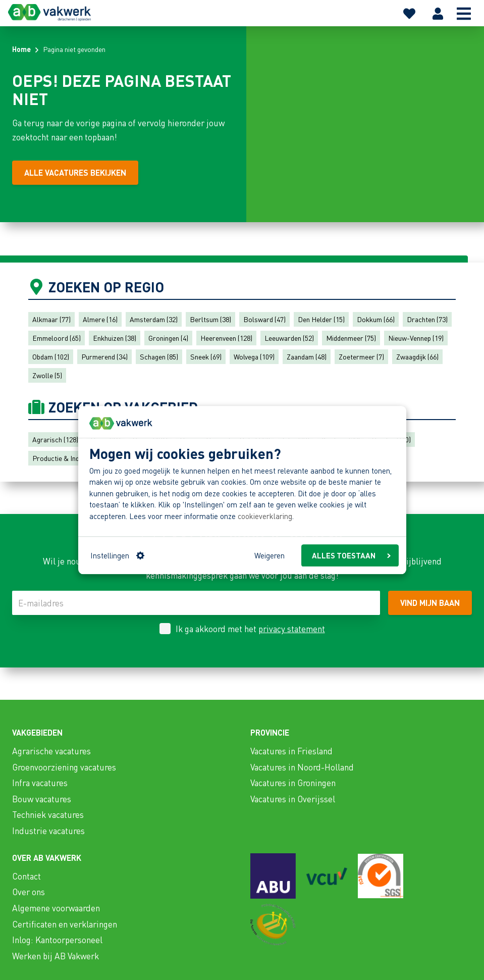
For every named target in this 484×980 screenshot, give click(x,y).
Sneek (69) (206, 356)
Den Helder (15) (321, 319)
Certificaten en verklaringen (65, 924)
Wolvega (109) (254, 356)
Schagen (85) (159, 356)
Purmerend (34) (104, 356)
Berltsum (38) (210, 319)
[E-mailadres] (196, 603)
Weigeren (270, 555)
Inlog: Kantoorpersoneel (57, 940)
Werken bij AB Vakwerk (56, 956)
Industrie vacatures (48, 831)
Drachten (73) (427, 319)
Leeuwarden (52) (289, 338)
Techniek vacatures (48, 814)
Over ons (29, 892)
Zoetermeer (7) (361, 356)
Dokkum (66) (376, 319)
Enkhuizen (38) (115, 338)
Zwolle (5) (47, 375)
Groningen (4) (168, 338)
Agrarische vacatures (51, 751)
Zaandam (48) (307, 356)
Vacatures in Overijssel (293, 799)
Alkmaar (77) (51, 319)
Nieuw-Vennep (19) (416, 338)
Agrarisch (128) (55, 439)
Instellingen (117, 555)
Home (21, 49)
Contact (26, 876)
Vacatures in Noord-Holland (302, 767)
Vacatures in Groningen (293, 783)
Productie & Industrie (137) (73, 458)
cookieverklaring (265, 516)
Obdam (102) (51, 356)
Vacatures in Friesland (291, 751)
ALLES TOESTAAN (351, 555)
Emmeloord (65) (57, 338)
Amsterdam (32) (154, 319)
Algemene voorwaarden (56, 908)
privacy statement (292, 629)
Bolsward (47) (264, 319)
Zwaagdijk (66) (417, 356)
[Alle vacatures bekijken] (75, 173)
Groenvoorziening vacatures (64, 767)
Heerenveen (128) (226, 338)
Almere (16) (100, 319)
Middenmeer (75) (351, 338)
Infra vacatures (40, 783)
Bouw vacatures (42, 799)
